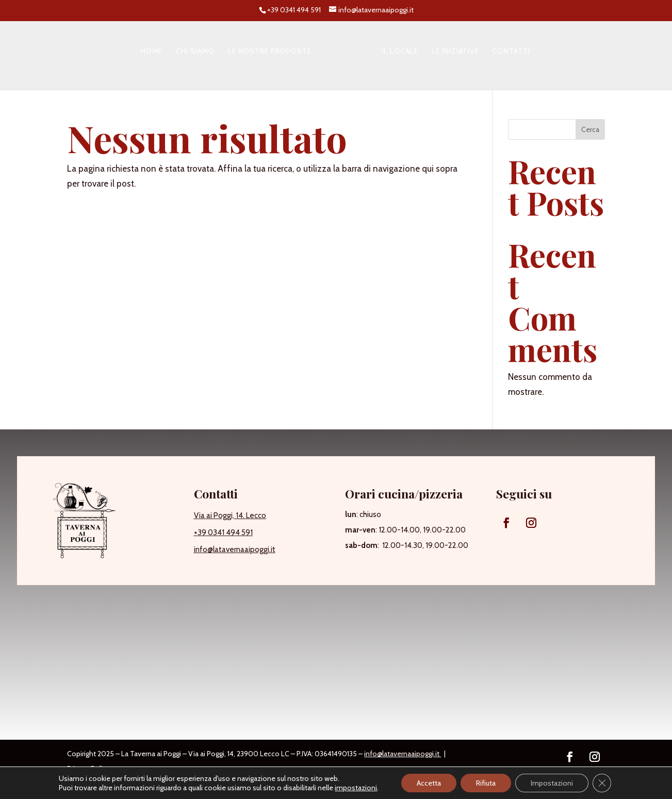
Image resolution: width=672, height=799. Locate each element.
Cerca (590, 129)
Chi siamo (195, 52)
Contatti (511, 52)
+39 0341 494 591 (223, 532)
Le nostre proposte (270, 52)
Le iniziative (455, 52)
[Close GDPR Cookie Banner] (602, 783)
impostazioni (356, 788)
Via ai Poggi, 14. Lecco (230, 515)
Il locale (400, 52)
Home (152, 52)
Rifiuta (486, 783)
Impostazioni (552, 783)
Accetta (429, 783)
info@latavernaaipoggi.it (235, 550)
